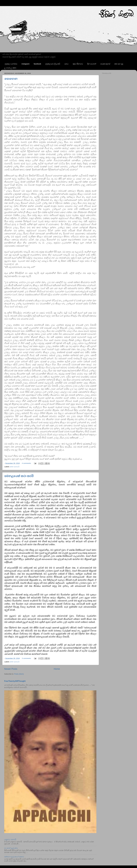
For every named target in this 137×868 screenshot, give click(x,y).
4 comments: (27, 463)
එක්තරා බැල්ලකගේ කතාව (14, 857)
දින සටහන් (92, 64)
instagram (26, 64)
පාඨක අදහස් (105, 64)
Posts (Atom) (19, 674)
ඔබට (66, 64)
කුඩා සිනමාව (78, 64)
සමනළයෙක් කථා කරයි (19, 476)
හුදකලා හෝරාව (11, 64)
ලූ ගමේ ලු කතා (10, 68)
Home (57, 669)
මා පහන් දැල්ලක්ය (11, 848)
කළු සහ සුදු (119, 64)
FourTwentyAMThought (15, 681)
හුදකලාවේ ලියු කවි (53, 64)
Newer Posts (11, 669)
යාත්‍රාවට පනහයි (10, 840)
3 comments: (27, 658)
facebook (37, 64)
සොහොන (11, 79)
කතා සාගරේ (15, 467)
